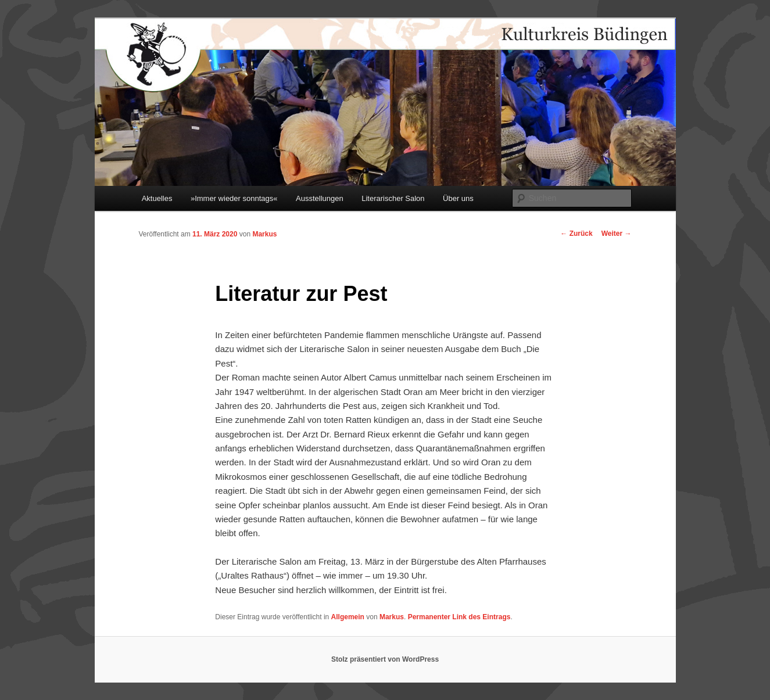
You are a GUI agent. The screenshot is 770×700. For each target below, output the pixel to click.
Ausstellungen (320, 198)
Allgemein (348, 617)
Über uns (458, 198)
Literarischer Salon (393, 198)
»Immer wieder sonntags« (234, 198)
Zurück (576, 234)
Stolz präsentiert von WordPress (385, 659)
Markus (264, 234)
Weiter (617, 234)
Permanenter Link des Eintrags (459, 617)
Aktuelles (157, 198)
